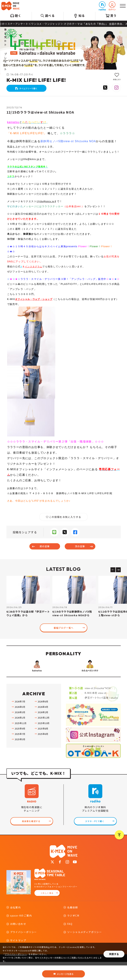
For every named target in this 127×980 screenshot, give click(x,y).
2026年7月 (20, 718)
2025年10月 (43, 740)
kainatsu (13, 125)
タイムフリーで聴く (29, 89)
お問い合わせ (18, 942)
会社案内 (15, 926)
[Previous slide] (113, 573)
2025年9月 (20, 745)
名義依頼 (73, 926)
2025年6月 (43, 751)
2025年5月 (20, 756)
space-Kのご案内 (21, 934)
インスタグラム (34, 269)
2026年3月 (20, 729)
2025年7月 (20, 751)
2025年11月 (21, 740)
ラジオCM (73, 934)
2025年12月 (43, 735)
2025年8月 (43, 745)
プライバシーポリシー (15, 954)
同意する (114, 954)
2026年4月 (43, 724)
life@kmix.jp (47, 204)
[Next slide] (118, 573)
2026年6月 (43, 718)
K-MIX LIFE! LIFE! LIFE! (36, 80)
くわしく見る (47, 911)
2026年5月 (20, 724)
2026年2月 (43, 729)
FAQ (70, 942)
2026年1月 (20, 735)
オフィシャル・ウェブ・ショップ (35, 302)
